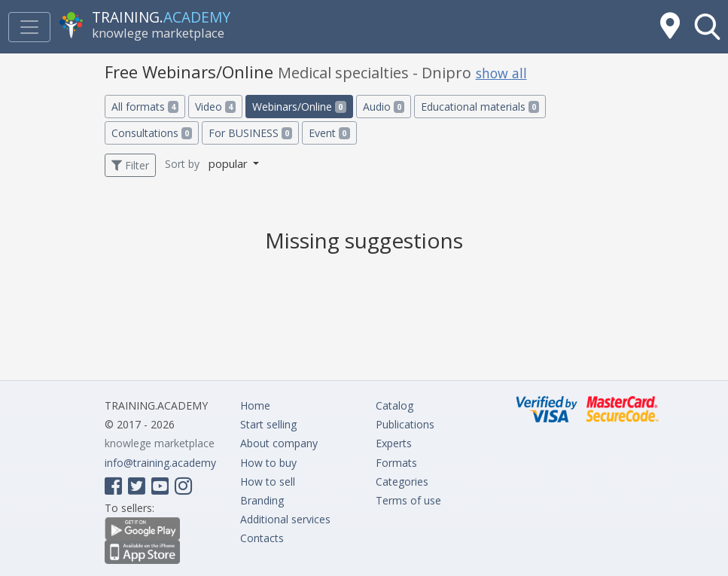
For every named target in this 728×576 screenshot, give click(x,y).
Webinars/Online (299, 107)
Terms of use (408, 500)
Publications (405, 424)
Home (255, 405)
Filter (130, 165)
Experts (394, 443)
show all (501, 73)
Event (329, 133)
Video (215, 107)
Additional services (285, 519)
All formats (145, 107)
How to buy (268, 463)
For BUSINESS (250, 133)
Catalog (394, 405)
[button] (707, 27)
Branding (262, 500)
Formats (396, 463)
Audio (384, 107)
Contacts (262, 538)
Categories (402, 482)
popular (230, 163)
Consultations (152, 133)
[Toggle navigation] (29, 27)
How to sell (268, 482)
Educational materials (480, 107)
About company (279, 443)
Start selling (268, 424)
